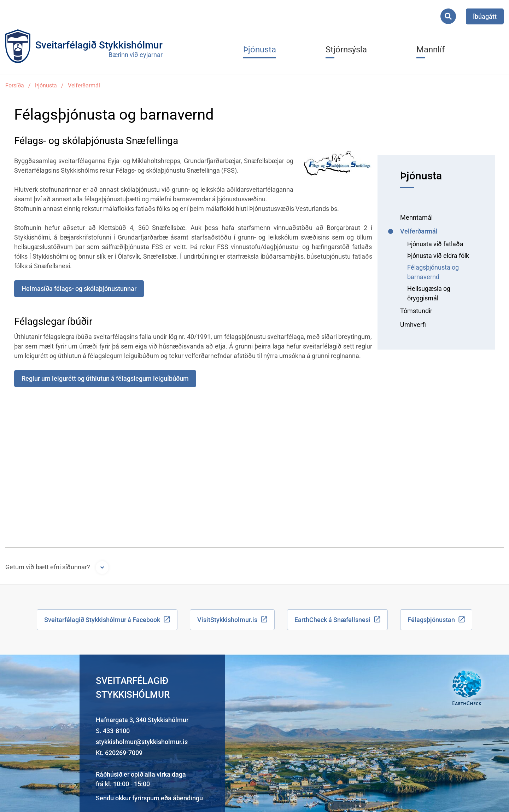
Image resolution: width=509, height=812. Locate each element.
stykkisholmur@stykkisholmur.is (142, 742)
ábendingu (188, 798)
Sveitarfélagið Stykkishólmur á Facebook (102, 620)
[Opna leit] (448, 16)
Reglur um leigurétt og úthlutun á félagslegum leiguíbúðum (105, 378)
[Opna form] (102, 568)
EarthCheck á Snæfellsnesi (332, 620)
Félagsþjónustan (431, 620)
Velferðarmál (84, 85)
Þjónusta (46, 85)
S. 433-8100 (113, 731)
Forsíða (15, 85)
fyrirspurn (146, 798)
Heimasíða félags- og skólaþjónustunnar (79, 289)
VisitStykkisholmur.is (227, 620)
